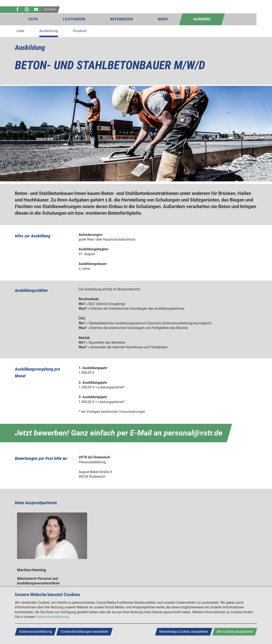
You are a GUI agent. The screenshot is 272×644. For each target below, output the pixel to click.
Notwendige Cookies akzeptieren (184, 632)
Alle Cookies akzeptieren (235, 632)
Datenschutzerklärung (52, 617)
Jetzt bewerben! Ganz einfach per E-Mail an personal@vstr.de (119, 433)
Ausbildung (49, 31)
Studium (80, 31)
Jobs (20, 31)
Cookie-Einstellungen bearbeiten (84, 632)
